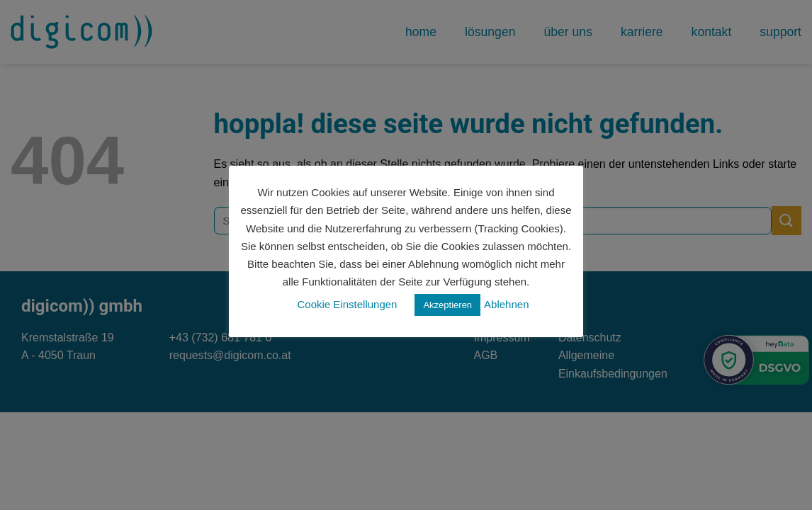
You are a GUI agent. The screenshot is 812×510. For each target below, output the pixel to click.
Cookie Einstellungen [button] (348, 304)
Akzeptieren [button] (447, 305)
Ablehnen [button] (506, 304)
